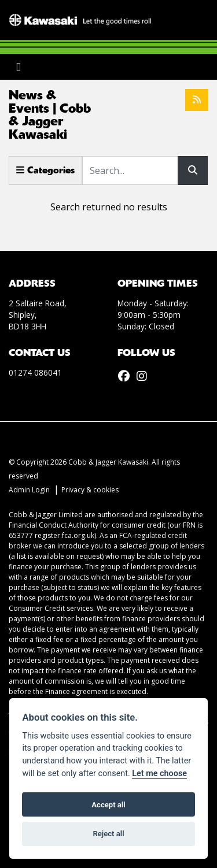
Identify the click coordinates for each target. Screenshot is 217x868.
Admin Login (29, 490)
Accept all (108, 805)
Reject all (108, 834)
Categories (45, 170)
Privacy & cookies (90, 490)
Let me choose (159, 774)
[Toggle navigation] (19, 67)
